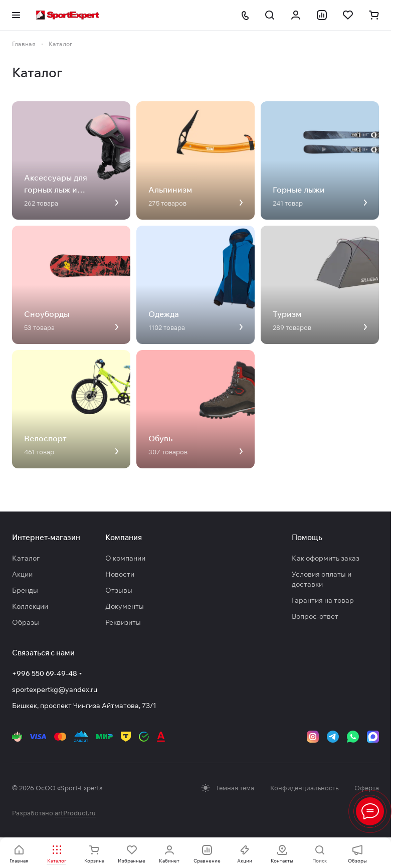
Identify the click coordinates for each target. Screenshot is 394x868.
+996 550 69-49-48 (45, 673)
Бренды (25, 590)
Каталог (26, 558)
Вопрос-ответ (315, 616)
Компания (124, 537)
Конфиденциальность (304, 788)
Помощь (307, 537)
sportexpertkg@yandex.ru (55, 689)
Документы (125, 606)
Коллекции (30, 606)
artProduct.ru (75, 813)
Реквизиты (123, 622)
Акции (22, 574)
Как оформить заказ (326, 558)
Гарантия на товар (323, 600)
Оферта (367, 788)
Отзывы (119, 590)
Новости (120, 574)
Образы (26, 622)
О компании (125, 558)
